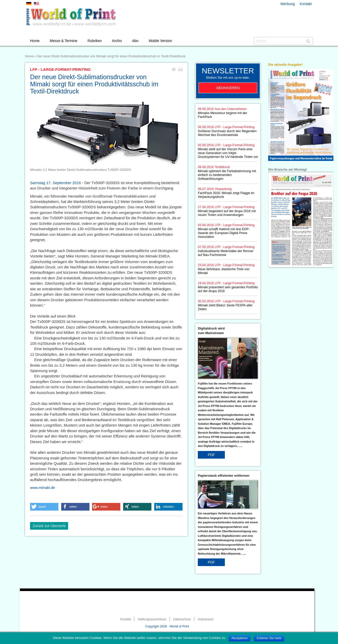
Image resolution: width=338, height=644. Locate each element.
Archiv (117, 41)
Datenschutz (182, 619)
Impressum (206, 619)
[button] (44, 507)
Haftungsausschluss (152, 619)
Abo (135, 41)
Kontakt (306, 4)
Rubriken (95, 41)
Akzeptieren (239, 638)
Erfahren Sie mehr (269, 638)
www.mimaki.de (42, 488)
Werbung (288, 4)
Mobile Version (160, 41)
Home (35, 41)
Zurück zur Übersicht (49, 526)
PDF (211, 455)
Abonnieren (228, 88)
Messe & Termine (63, 41)
